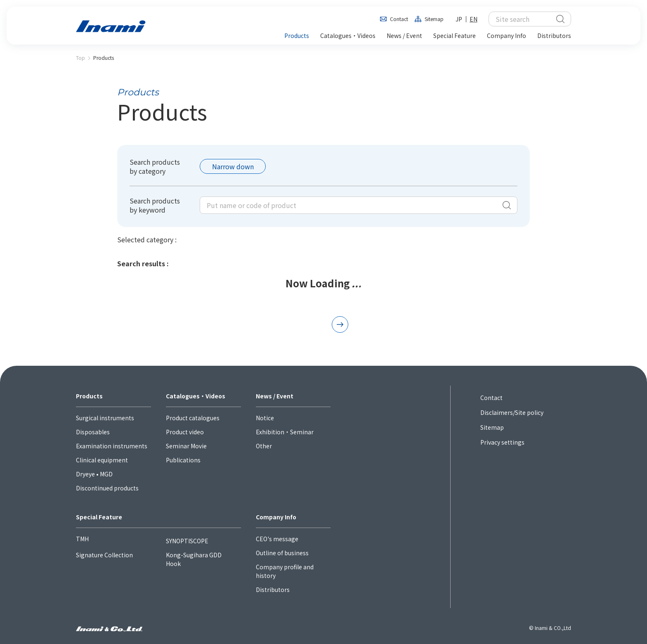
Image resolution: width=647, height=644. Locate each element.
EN (473, 19)
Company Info (276, 517)
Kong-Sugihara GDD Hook (194, 559)
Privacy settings (502, 442)
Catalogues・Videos (196, 396)
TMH (82, 539)
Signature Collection (104, 555)
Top (80, 58)
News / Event (275, 396)
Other (264, 446)
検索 (560, 19)
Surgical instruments (105, 418)
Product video (185, 432)
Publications (183, 460)
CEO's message (277, 539)
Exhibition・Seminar (285, 432)
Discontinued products (107, 488)
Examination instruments (112, 446)
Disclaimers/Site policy (512, 412)
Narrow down (233, 166)
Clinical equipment (102, 460)
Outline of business (282, 553)
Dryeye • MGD (94, 474)
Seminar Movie (186, 446)
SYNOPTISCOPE (187, 541)
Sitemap (434, 19)
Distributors (273, 590)
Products (89, 396)
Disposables (93, 432)
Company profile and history (285, 571)
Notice (265, 418)
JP (459, 19)
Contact (399, 19)
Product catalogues (193, 418)
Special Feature (99, 517)
